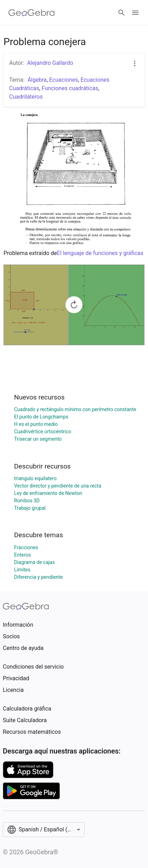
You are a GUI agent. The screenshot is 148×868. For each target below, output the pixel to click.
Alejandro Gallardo (50, 63)
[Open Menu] (135, 13)
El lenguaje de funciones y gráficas (100, 253)
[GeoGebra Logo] (32, 13)
